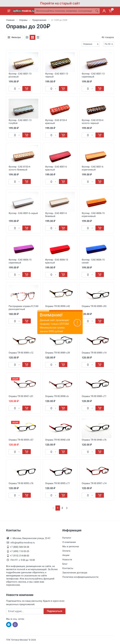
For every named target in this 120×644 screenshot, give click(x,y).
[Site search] (64, 11)
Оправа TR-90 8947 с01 (21, 396)
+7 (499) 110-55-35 (19, 551)
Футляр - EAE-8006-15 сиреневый (20, 261)
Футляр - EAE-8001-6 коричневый (92, 168)
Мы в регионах (71, 546)
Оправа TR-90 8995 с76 (21, 483)
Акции (66, 555)
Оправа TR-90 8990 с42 (57, 306)
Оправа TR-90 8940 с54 (57, 440)
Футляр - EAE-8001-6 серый (23, 213)
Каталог (67, 538)
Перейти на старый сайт (60, 3)
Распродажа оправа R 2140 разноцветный (23, 308)
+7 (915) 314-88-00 (19, 556)
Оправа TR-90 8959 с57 (21, 440)
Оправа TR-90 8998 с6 (57, 396)
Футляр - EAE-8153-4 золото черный (92, 122)
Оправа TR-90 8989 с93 (94, 306)
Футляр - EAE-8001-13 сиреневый (93, 75)
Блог (65, 564)
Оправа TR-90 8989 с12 (21, 353)
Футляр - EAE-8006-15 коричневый (93, 215)
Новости (67, 560)
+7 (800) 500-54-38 (19, 547)
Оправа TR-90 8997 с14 (94, 483)
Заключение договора (75, 573)
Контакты (68, 568)
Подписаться (55, 611)
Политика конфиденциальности (80, 577)
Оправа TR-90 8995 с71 (57, 483)
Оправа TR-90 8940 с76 (94, 440)
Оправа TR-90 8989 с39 (57, 353)
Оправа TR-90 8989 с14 (94, 353)
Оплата (66, 551)
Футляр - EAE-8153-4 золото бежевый (19, 168)
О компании (69, 542)
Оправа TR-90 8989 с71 (94, 396)
